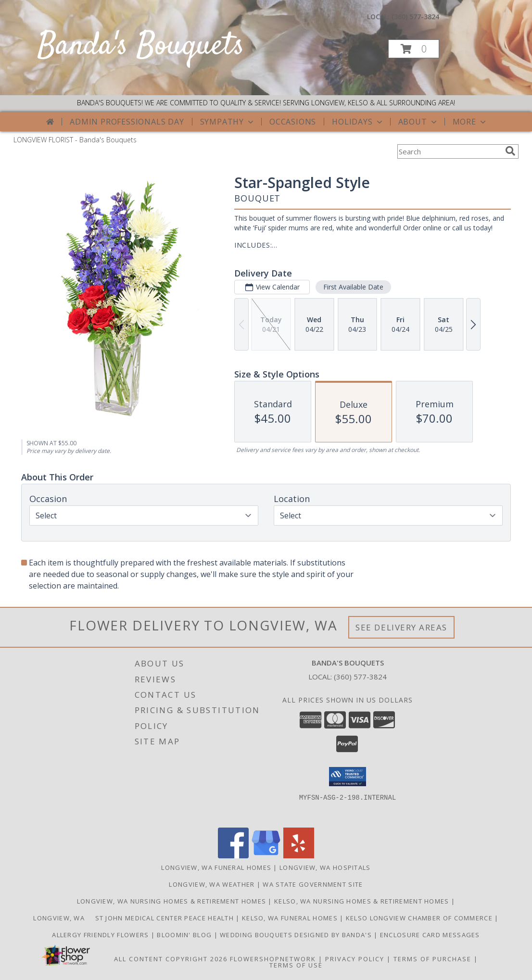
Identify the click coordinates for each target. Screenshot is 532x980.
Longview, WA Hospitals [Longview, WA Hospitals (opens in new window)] (325, 867)
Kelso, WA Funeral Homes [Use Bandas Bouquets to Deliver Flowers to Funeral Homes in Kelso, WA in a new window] (291, 918)
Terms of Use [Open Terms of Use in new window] (296, 965)
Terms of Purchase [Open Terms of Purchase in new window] (432, 959)
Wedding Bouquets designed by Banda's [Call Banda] (297, 935)
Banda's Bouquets (141, 46)
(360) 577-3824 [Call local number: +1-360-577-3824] (415, 17)
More (470, 122)
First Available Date (353, 287)
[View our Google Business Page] (266, 856)
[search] (510, 151)
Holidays (358, 122)
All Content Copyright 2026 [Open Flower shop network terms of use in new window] (171, 959)
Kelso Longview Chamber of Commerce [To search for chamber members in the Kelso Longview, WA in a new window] (420, 918)
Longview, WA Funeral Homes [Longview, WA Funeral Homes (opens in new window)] (216, 867)
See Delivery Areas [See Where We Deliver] (401, 627)
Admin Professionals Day (127, 122)
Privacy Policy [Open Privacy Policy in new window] (355, 959)
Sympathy (228, 122)
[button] (414, 49)
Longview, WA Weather (212, 884)
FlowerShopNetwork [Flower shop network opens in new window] (273, 959)
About (418, 122)
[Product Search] (449, 151)
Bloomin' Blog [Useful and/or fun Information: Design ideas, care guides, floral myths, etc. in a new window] (185, 935)
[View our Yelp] (299, 856)
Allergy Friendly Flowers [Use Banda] (101, 935)
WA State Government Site (313, 884)
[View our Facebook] (233, 856)
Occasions (293, 122)
